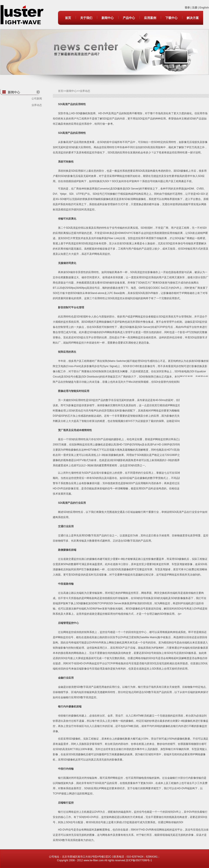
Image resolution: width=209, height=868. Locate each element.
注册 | (196, 8)
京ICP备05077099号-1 (139, 860)
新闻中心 (108, 18)
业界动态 (37, 105)
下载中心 (171, 18)
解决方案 (193, 18)
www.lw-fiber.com (94, 860)
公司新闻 (37, 99)
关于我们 (86, 18)
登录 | (188, 8)
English (204, 8)
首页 (68, 18)
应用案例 (150, 18)
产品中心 (129, 18)
